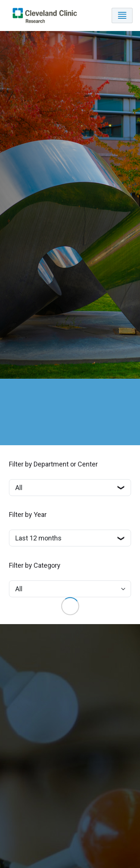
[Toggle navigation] (122, 15)
